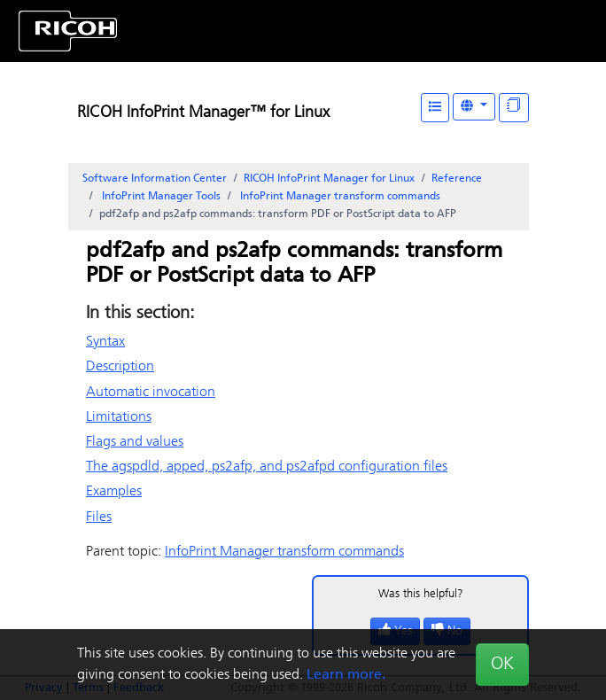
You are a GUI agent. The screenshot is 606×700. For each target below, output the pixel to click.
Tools (160, 197)
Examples (114, 492)
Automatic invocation (151, 393)
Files (99, 517)
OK (502, 665)
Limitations (119, 417)
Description (120, 367)
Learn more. (346, 675)
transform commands (339, 197)
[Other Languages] (474, 107)
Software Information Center (155, 179)
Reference (457, 179)
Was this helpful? (421, 594)
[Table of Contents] (435, 108)
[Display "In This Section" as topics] (514, 108)
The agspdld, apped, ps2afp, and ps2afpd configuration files (267, 467)
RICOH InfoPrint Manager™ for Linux (203, 113)
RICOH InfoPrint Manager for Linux (329, 179)
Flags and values (135, 442)
